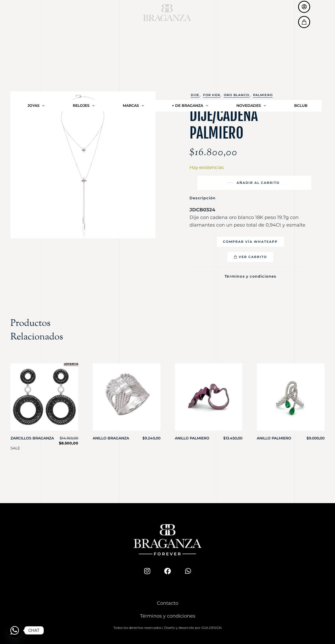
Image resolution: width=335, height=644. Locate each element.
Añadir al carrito (258, 183)
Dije (195, 95)
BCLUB (301, 16)
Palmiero (263, 95)
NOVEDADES (251, 16)
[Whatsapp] (15, 630)
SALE (15, 446)
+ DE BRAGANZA (190, 16)
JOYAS (36, 16)
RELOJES (84, 16)
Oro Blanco (237, 95)
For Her (212, 95)
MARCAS (133, 16)
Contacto (167, 602)
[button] (250, 242)
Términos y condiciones (250, 276)
